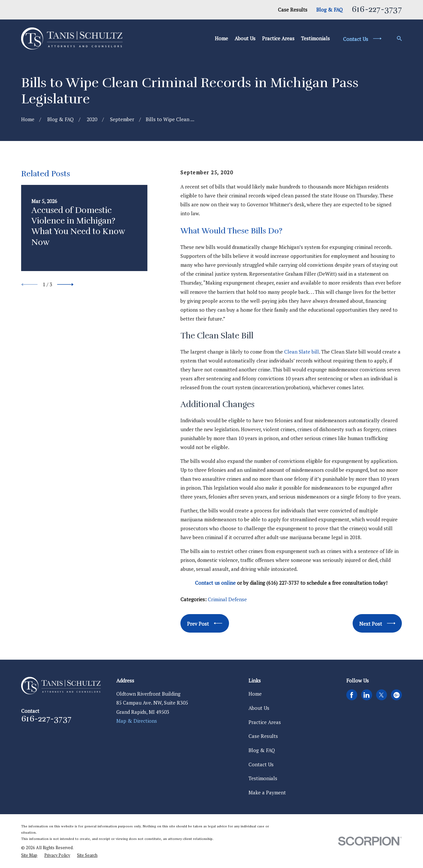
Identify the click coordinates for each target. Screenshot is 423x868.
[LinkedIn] (366, 695)
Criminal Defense (227, 599)
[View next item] (65, 285)
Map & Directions (137, 721)
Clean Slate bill (302, 352)
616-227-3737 (377, 9)
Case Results (293, 10)
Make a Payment (267, 792)
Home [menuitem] (221, 38)
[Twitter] (381, 695)
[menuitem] (29, 856)
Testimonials (263, 778)
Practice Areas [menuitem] (278, 38)
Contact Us (261, 764)
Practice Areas (265, 722)
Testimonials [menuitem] (315, 38)
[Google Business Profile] (397, 695)
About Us (259, 708)
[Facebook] (352, 695)
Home (255, 694)
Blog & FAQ (329, 10)
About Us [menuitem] (245, 38)
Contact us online (215, 583)
